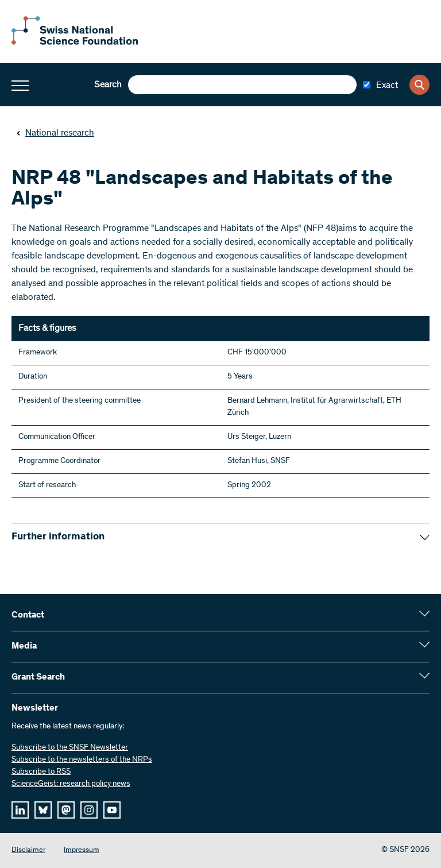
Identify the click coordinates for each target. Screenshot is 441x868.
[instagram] (89, 810)
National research (55, 133)
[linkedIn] (20, 810)
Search (108, 85)
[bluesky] (43, 810)
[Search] (419, 85)
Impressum (82, 850)
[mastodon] (66, 810)
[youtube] (112, 810)
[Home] (75, 43)
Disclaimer (28, 850)
